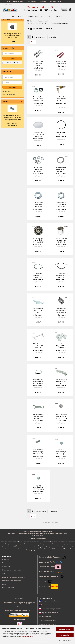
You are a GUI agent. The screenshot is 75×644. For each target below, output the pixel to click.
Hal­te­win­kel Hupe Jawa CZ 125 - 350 (38, 311)
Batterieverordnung (45, 617)
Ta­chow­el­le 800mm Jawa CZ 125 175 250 (38, 275)
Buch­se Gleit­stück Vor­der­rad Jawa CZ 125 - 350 (61, 240)
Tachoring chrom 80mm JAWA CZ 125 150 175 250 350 (38, 381)
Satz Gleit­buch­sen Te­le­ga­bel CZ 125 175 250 (61, 346)
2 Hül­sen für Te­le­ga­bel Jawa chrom (38, 64)
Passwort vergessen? (9, 94)
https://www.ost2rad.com (50, 601)
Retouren (42, 1)
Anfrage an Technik (55, 1)
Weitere (50, 17)
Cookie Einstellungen (9, 588)
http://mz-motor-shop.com (50, 613)
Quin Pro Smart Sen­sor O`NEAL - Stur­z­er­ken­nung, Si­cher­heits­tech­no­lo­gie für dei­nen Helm (12, 118)
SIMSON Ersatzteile (36, 17)
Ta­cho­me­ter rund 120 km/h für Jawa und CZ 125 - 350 (38, 240)
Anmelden (12, 87)
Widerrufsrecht (7, 566)
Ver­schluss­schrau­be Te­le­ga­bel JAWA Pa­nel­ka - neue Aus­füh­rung (38, 487)
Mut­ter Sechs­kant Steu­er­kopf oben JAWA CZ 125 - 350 (61, 205)
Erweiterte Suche (12, 63)
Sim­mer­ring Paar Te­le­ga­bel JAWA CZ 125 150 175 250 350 (38, 99)
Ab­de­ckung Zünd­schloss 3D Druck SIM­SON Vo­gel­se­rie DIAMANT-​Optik (12, 36)
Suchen (7, 1)
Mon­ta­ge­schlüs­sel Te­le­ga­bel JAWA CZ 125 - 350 (38, 416)
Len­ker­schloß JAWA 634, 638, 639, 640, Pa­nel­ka (61, 99)
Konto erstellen (7, 92)
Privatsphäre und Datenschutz (12, 581)
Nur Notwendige (65, 635)
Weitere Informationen (65, 640)
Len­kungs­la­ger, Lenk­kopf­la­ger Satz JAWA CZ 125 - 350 (38, 170)
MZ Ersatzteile (19, 17)
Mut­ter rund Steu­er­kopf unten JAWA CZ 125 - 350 (38, 205)
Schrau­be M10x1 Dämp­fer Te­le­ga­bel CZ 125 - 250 (38, 452)
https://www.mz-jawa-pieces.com (52, 605)
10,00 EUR (12, 42)
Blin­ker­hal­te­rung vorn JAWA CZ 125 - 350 (38, 346)
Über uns (59, 17)
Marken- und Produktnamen (47, 621)
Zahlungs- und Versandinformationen (14, 577)
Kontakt (5, 563)
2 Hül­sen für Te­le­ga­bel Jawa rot (61, 63)
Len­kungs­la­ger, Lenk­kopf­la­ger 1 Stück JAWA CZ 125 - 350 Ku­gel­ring (61, 311)
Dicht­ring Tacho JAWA (61, 133)
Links (4, 584)
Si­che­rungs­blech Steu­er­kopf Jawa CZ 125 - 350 (61, 169)
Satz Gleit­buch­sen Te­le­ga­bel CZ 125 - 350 (61, 381)
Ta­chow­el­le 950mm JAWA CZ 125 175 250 (61, 275)
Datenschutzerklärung (27, 637)
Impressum (6, 559)
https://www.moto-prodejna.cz (51, 609)
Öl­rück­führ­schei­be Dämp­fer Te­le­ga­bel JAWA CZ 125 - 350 (61, 417)
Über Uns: (19, 599)
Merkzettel (8, 4)
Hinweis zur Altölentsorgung (48, 624)
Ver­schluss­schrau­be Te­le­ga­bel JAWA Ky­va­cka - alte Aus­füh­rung (61, 452)
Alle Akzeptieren (65, 629)
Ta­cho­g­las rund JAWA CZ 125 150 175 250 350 (38, 134)
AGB (4, 574)
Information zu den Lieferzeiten (12, 570)
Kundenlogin (31, 1)
